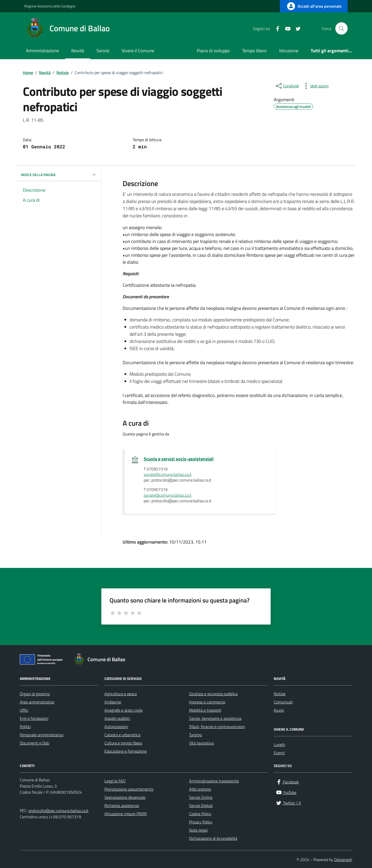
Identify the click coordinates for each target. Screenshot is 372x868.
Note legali (198, 830)
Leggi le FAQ (115, 781)
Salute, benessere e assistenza (215, 718)
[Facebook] (276, 28)
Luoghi (279, 744)
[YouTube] (286, 28)
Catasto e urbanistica (122, 735)
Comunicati (283, 702)
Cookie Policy (200, 814)
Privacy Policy (201, 822)
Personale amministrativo (42, 735)
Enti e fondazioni (34, 718)
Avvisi (279, 710)
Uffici (24, 710)
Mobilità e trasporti (205, 710)
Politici (25, 727)
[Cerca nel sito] (341, 28)
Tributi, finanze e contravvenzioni (217, 727)
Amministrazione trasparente (214, 781)
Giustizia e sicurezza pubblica (213, 694)
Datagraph (343, 860)
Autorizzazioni (116, 727)
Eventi (279, 753)
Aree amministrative (37, 702)
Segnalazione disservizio (125, 797)
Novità (78, 51)
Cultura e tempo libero (123, 743)
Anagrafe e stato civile (124, 710)
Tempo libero (254, 51)
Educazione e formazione (126, 751)
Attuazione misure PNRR (126, 814)
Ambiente (113, 702)
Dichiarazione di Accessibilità (213, 838)
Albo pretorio (200, 789)
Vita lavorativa (201, 743)
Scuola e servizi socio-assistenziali (179, 459)
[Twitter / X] (296, 28)
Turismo (195, 735)
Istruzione (289, 51)
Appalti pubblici (117, 718)
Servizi (103, 51)
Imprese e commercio (207, 702)
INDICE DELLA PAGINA (59, 175)
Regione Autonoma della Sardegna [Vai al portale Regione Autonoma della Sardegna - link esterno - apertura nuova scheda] (50, 6)
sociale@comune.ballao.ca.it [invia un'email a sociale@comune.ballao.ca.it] (168, 475)
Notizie (280, 694)
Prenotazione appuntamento (129, 789)
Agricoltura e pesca (121, 694)
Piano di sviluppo (213, 51)
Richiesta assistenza (122, 805)
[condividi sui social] (287, 86)
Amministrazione (42, 51)
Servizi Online (201, 797)
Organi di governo (35, 694)
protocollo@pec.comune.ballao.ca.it (58, 811)
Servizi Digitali (201, 805)
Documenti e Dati (35, 743)
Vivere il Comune (138, 51)
